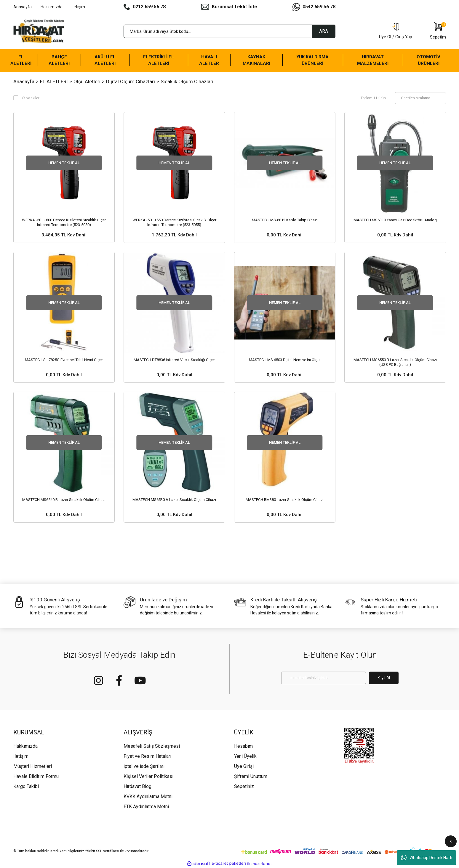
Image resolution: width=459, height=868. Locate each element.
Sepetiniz (244, 786)
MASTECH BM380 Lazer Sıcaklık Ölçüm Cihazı (285, 500)
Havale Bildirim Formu (36, 776)
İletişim (78, 7)
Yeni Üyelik (245, 756)
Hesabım (243, 746)
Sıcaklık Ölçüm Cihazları (187, 81)
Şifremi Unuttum (251, 776)
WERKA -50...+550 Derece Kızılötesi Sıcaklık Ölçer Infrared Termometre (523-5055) (174, 222)
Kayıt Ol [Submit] (384, 678)
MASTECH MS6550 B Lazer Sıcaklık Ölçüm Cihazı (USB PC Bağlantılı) (395, 362)
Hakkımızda (52, 7)
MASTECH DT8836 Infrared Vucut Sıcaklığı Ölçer (174, 360)
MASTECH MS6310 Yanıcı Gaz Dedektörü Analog (395, 220)
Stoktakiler (31, 98)
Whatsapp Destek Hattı (427, 858)
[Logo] (39, 31)
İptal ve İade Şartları (144, 766)
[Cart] (438, 31)
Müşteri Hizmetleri (33, 766)
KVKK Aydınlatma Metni (148, 796)
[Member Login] (396, 31)
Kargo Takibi (26, 786)
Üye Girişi (244, 766)
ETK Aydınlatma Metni (146, 807)
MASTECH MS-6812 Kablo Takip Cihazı (285, 220)
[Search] (229, 31)
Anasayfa (23, 7)
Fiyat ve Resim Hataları (147, 756)
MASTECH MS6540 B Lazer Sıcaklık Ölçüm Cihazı (64, 500)
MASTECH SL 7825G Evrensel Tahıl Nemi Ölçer (64, 360)
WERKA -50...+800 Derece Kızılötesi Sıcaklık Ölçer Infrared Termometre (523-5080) (64, 222)
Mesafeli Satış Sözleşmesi (152, 746)
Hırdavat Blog (137, 786)
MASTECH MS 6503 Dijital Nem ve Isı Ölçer (285, 360)
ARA (324, 31)
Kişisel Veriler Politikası (148, 776)
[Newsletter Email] (324, 678)
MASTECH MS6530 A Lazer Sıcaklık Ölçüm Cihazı (174, 500)
